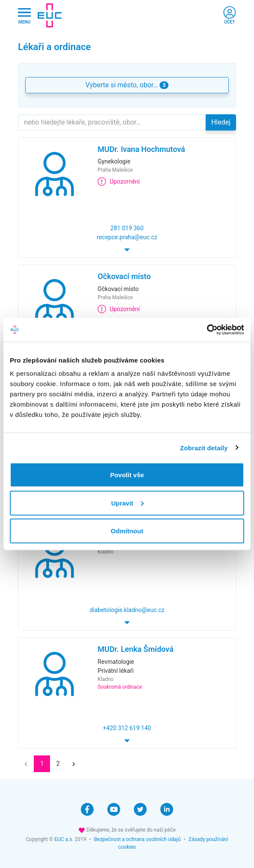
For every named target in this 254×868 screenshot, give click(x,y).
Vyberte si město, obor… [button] (127, 85)
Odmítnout (127, 531)
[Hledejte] (112, 122)
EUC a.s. (64, 839)
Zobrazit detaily (204, 447)
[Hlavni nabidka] (24, 16)
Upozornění (119, 181)
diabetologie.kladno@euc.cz (127, 610)
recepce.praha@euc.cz (127, 237)
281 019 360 (127, 228)
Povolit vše (127, 475)
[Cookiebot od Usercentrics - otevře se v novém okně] (207, 330)
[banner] (50, 15)
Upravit (127, 503)
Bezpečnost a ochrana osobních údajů (137, 839)
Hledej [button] (221, 122)
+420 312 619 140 (127, 728)
